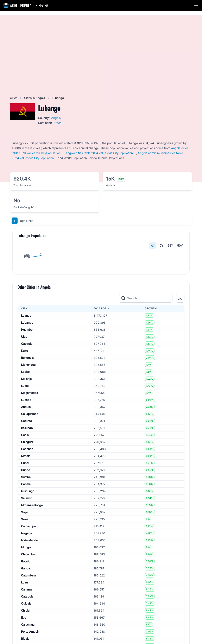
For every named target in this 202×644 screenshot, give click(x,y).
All (152, 245)
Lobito (25, 471)
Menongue (28, 464)
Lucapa (26, 499)
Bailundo (27, 527)
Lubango (27, 422)
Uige (24, 436)
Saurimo (27, 597)
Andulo (26, 506)
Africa (58, 123)
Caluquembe (30, 513)
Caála (25, 534)
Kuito (24, 450)
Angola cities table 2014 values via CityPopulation (99, 153)
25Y (170, 245)
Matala (26, 555)
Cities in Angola (35, 98)
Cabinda (27, 443)
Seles (25, 618)
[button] (196, 5)
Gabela (26, 583)
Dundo (26, 569)
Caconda (27, 548)
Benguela (27, 457)
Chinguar (27, 541)
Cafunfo (26, 520)
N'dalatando (29, 640)
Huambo (27, 429)
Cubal (25, 562)
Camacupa (28, 626)
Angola (56, 118)
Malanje (26, 478)
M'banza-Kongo (32, 604)
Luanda (26, 415)
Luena (25, 485)
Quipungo (28, 590)
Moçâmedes (29, 492)
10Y (161, 245)
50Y (180, 245)
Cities (14, 98)
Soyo (24, 611)
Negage (27, 633)
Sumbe (26, 576)
